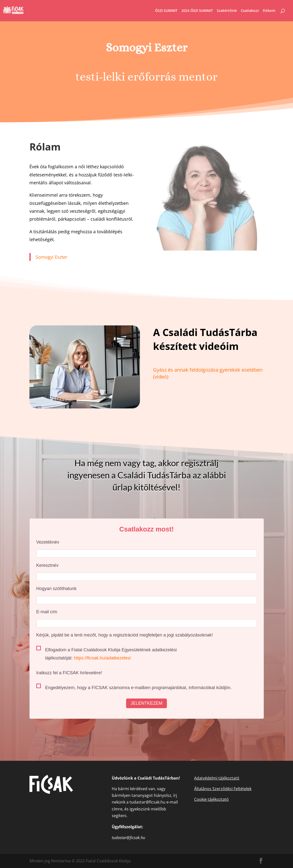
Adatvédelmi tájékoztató (217, 778)
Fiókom (269, 11)
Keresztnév (47, 565)
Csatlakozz (250, 11)
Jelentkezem (146, 703)
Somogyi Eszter (51, 257)
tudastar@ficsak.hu (147, 802)
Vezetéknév (48, 542)
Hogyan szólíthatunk (56, 589)
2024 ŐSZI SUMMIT (197, 11)
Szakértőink (227, 11)
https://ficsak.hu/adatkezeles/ (102, 658)
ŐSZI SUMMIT (166, 11)
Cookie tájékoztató (211, 799)
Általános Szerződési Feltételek (223, 789)
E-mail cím (47, 612)
